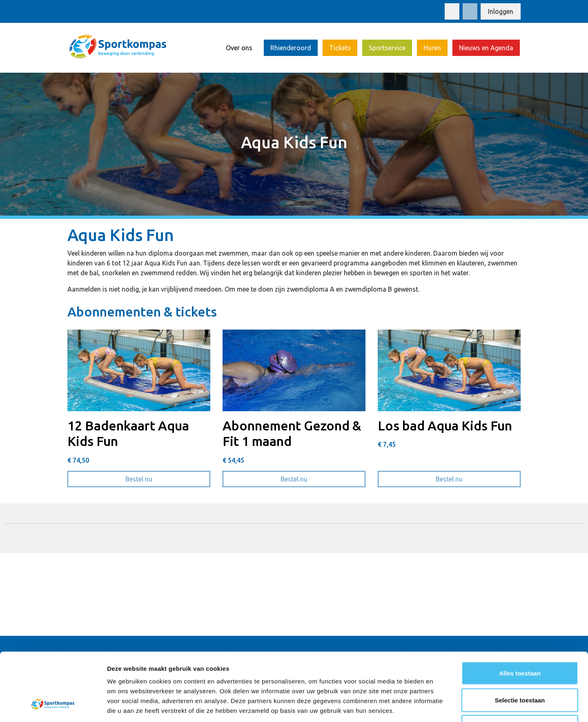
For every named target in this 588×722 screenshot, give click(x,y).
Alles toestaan (520, 615)
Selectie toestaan (520, 642)
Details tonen (441, 706)
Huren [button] (432, 48)
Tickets (340, 48)
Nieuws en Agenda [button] (486, 48)
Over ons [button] (239, 48)
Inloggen (501, 11)
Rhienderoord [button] (291, 48)
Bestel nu (168, 478)
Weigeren (520, 668)
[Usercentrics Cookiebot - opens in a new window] (53, 706)
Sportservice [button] (387, 48)
